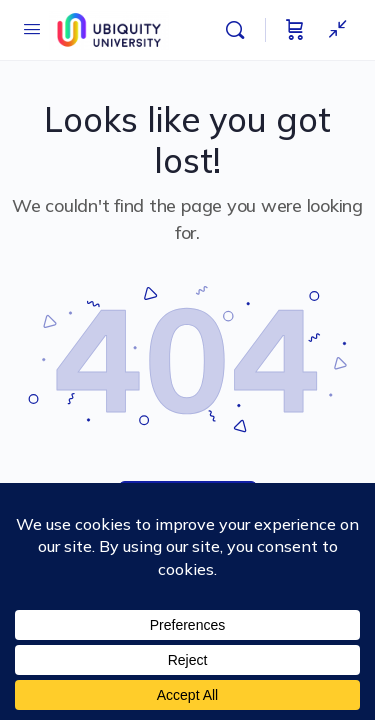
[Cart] (295, 30)
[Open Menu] (32, 28)
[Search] (240, 30)
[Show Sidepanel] (333, 30)
